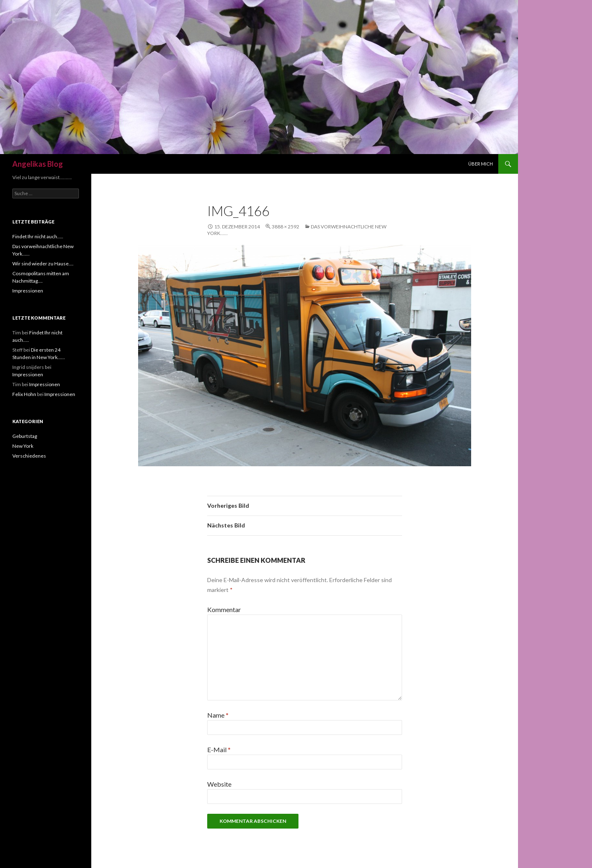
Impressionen (28, 291)
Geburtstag (25, 436)
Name (218, 715)
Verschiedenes (29, 456)
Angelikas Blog (38, 164)
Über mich (481, 164)
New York (23, 446)
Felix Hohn (24, 394)
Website (219, 784)
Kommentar (224, 609)
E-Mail (219, 749)
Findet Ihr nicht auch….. (38, 236)
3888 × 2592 (286, 227)
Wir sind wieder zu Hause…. (43, 264)
